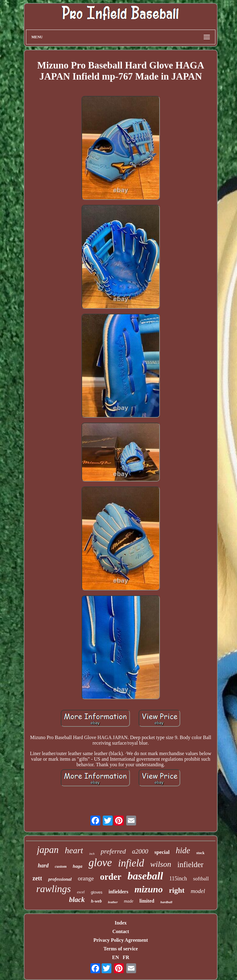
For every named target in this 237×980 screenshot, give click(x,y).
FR (126, 957)
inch (92, 854)
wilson (161, 864)
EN (115, 957)
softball (201, 879)
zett (37, 878)
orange (86, 878)
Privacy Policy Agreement (121, 940)
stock (200, 853)
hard (43, 866)
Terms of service (121, 949)
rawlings (53, 889)
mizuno (149, 889)
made (129, 901)
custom (61, 866)
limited (147, 901)
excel (81, 892)
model (198, 891)
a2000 (140, 851)
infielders (118, 892)
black (77, 900)
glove (100, 863)
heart (74, 850)
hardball (166, 902)
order (111, 877)
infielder (191, 864)
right (177, 890)
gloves (97, 892)
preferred (113, 851)
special (162, 852)
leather (113, 902)
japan (48, 850)
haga (78, 866)
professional (60, 879)
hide (183, 850)
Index (121, 923)
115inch (178, 879)
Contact (121, 931)
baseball (145, 876)
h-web (96, 901)
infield (131, 863)
